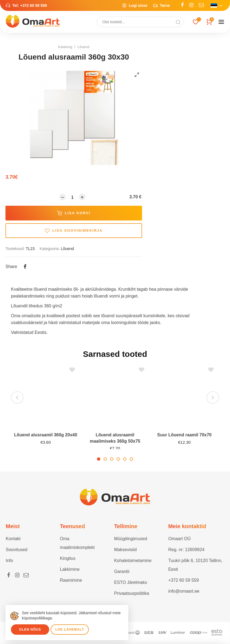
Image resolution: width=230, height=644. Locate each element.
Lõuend (83, 47)
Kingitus (68, 558)
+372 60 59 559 (34, 5)
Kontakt (13, 539)
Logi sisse (135, 5)
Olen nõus (30, 630)
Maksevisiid (126, 550)
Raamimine (71, 580)
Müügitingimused (131, 539)
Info (9, 561)
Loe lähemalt (70, 630)
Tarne (161, 5)
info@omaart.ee (184, 591)
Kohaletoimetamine (133, 561)
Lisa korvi (74, 213)
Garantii (122, 571)
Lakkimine (70, 569)
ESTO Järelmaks (131, 582)
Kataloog (65, 47)
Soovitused (17, 550)
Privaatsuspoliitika (132, 593)
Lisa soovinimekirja (74, 231)
